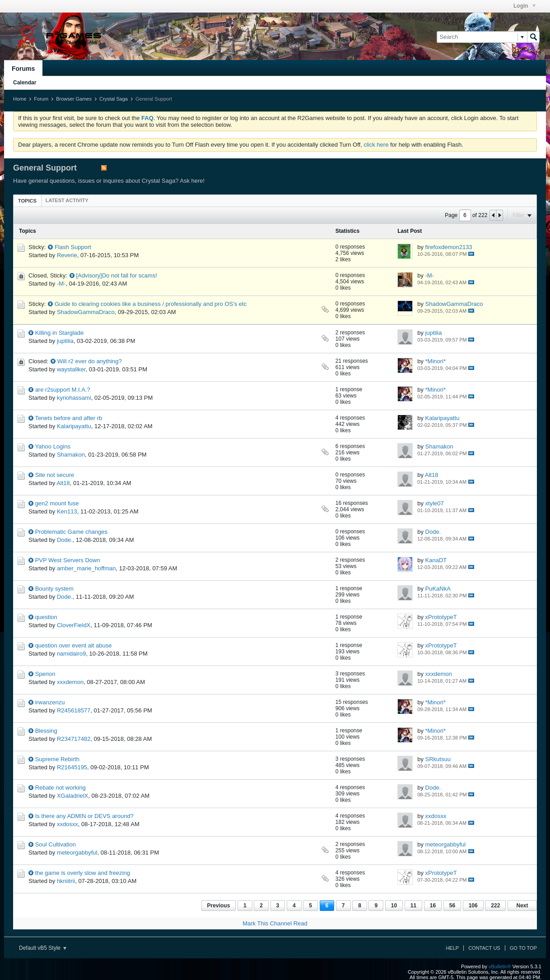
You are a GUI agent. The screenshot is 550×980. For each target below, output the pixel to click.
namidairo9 (71, 654)
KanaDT (436, 560)
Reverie (67, 255)
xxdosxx (68, 824)
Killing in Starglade (60, 333)
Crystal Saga (114, 99)
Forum (41, 99)
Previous (219, 906)
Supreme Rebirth (57, 759)
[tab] (27, 201)
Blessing (46, 731)
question (46, 617)
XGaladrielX (72, 796)
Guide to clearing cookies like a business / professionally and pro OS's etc (151, 304)
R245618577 (74, 710)
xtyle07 (435, 503)
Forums (23, 69)
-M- (61, 284)
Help (452, 948)
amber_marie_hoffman (86, 568)
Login (524, 6)
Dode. (65, 540)
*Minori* (436, 361)
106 (473, 906)
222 (495, 906)
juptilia (65, 341)
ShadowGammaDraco (86, 312)
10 (394, 906)
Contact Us (484, 948)
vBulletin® (500, 966)
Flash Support (73, 247)
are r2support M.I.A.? (63, 390)
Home (20, 99)
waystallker (71, 369)
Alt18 (63, 483)
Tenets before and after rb (68, 418)
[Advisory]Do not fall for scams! (117, 275)
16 (433, 906)
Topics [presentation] (27, 201)
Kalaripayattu (74, 426)
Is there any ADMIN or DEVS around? (84, 816)
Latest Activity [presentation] (67, 200)
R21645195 (72, 767)
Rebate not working (61, 788)
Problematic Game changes (71, 532)
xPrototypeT (441, 617)
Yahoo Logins (53, 446)
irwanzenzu (50, 702)
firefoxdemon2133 (449, 247)
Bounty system (54, 589)
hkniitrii (66, 881)
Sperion (45, 674)
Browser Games (74, 99)
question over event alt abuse (74, 645)
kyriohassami (74, 398)
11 (413, 906)
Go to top (523, 948)
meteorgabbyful (77, 853)
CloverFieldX (74, 625)
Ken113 (67, 511)
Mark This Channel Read (275, 923)
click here (376, 145)
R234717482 (74, 739)
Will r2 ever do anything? (90, 361)
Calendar (25, 83)
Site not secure (55, 475)
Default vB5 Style (43, 948)
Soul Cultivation (56, 844)
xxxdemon (70, 682)
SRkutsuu (438, 759)
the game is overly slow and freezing (83, 873)
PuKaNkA (438, 589)
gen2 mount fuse (57, 503)
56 (452, 906)
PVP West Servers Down (68, 560)
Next (522, 906)
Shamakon (71, 455)
